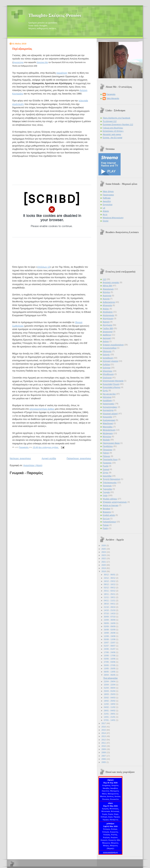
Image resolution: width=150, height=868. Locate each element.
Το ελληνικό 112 (110, 121)
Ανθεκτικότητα (109, 302)
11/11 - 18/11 (110, 597)
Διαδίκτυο (107, 335)
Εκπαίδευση (108, 358)
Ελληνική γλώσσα (110, 361)
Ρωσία (106, 466)
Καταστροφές (108, 404)
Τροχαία (106, 492)
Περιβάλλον (108, 446)
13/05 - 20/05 (110, 668)
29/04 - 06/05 (110, 675)
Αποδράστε (108, 312)
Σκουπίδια (107, 476)
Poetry (106, 528)
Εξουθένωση (108, 374)
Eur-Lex (106, 518)
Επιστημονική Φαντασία (113, 381)
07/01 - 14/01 (110, 720)
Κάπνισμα (107, 397)
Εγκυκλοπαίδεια (110, 348)
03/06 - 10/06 (110, 659)
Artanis (106, 211)
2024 (104, 552)
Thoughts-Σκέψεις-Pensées (55, 15)
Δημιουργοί (108, 332)
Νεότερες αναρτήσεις (20, 458)
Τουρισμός (107, 486)
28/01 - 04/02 (110, 711)
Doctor (106, 221)
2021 (104, 562)
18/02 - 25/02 (110, 701)
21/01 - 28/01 (110, 714)
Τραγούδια (107, 489)
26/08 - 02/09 (110, 630)
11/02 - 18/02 (110, 704)
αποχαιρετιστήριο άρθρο (42, 409)
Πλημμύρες (108, 450)
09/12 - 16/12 (110, 584)
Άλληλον (106, 292)
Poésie (106, 525)
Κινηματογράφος (110, 407)
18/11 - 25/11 (110, 594)
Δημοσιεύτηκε (18, 62)
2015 (104, 730)
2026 (104, 545)
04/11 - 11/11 (110, 600)
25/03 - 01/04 (110, 691)
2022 (104, 558)
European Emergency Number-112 (118, 124)
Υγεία (105, 495)
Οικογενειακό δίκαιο (111, 443)
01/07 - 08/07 (110, 646)
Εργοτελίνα (107, 204)
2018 (104, 571)
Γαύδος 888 (108, 328)
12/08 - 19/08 (110, 636)
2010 (104, 746)
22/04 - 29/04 (110, 681)
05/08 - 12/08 (110, 639)
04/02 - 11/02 (110, 707)
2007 (104, 756)
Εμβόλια (106, 364)
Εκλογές (106, 354)
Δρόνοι (106, 341)
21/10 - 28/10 (110, 607)
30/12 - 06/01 (110, 575)
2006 (104, 759)
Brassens (107, 512)
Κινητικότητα (108, 410)
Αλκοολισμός (108, 289)
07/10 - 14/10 (110, 613)
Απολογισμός (108, 315)
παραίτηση (62, 73)
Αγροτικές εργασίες (111, 282)
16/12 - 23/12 (110, 581)
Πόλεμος (106, 456)
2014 (104, 733)
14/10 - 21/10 (110, 610)
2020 (104, 565)
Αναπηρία (107, 296)
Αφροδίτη (107, 201)
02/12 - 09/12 (110, 588)
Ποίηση (106, 453)
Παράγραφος (108, 195)
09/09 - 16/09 (110, 623)
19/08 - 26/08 (110, 633)
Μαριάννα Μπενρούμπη (113, 218)
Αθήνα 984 (107, 286)
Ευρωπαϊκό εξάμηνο (111, 387)
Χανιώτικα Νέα (42, 62)
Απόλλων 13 (44, 267)
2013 (104, 736)
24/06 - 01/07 (110, 649)
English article (109, 515)
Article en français (111, 505)
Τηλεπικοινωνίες (110, 482)
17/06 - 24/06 (110, 652)
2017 (104, 723)
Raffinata (107, 198)
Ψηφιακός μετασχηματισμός (115, 502)
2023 (104, 555)
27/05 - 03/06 (110, 662)
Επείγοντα (107, 378)
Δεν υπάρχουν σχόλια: (49, 447)
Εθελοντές (107, 351)
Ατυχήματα (107, 325)
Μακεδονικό (108, 423)
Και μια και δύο (109, 394)
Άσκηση (106, 322)
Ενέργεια (107, 368)
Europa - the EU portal (112, 138)
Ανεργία (106, 299)
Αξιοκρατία (107, 305)
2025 (104, 549)
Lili (104, 208)
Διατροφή (107, 338)
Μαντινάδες (108, 427)
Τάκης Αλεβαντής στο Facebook (116, 118)
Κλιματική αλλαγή (110, 414)
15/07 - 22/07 (110, 643)
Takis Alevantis (113, 98)
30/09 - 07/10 (110, 617)
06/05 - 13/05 (110, 672)
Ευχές (105, 391)
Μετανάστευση (109, 430)
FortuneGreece (109, 522)
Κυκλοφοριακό (109, 420)
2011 (104, 743)
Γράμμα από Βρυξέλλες (113, 128)
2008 (104, 752)
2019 (104, 568)
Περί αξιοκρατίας (22, 49)
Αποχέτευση (108, 318)
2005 (104, 762)
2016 (104, 727)
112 (104, 279)
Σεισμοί (106, 469)
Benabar (106, 509)
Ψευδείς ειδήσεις (110, 499)
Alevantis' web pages (112, 134)
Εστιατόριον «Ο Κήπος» (113, 131)
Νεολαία (106, 440)
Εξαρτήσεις (108, 371)
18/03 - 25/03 (110, 694)
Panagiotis (111, 94)
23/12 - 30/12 (110, 578)
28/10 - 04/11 (110, 604)
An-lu (105, 214)
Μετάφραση (108, 433)
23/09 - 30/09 (110, 620)
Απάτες (106, 309)
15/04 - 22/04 (110, 685)
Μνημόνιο (107, 436)
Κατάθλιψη (107, 400)
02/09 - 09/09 (110, 626)
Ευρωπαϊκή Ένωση (111, 384)
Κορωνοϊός (107, 417)
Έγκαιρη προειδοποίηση (113, 345)
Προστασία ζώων (110, 459)
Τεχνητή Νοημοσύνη (111, 479)
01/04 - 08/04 (110, 688)
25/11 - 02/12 (110, 591)
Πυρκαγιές (107, 463)
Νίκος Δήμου (108, 191)
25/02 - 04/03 (110, 698)
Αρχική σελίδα (49, 458)
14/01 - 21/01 (110, 717)
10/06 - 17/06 (110, 656)
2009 (104, 749)
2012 (104, 740)
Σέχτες (106, 473)
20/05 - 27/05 (110, 665)
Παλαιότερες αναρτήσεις (79, 458)
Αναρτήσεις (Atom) (33, 465)
